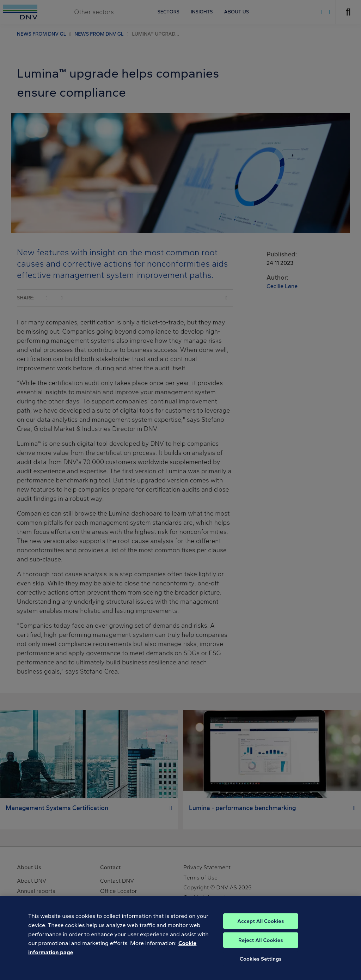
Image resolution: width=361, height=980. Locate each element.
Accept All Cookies (261, 930)
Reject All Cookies (261, 949)
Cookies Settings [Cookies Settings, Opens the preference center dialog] (261, 967)
